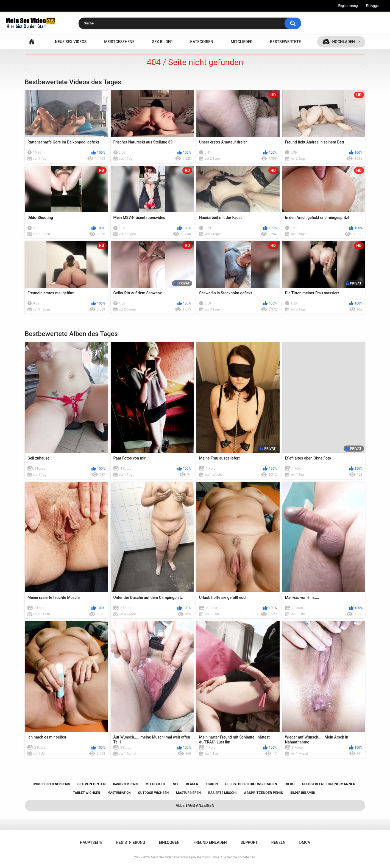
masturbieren (188, 793)
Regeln (278, 842)
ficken (212, 784)
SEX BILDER (162, 42)
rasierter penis (126, 784)
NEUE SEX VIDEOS (71, 42)
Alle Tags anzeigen (195, 805)
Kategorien (202, 42)
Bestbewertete (285, 42)
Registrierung (348, 6)
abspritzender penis (263, 793)
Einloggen (373, 6)
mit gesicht (156, 784)
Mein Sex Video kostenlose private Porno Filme (185, 857)
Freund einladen (210, 842)
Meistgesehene (119, 42)
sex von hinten (92, 784)
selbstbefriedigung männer (329, 784)
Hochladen (343, 42)
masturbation (119, 793)
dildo (290, 784)
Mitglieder (242, 42)
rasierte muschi (222, 793)
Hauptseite (32, 42)
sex (176, 784)
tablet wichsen (87, 793)
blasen (192, 784)
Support (249, 842)
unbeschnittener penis (51, 784)
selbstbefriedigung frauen (251, 784)
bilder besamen (303, 793)
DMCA (305, 842)
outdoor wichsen (154, 793)
